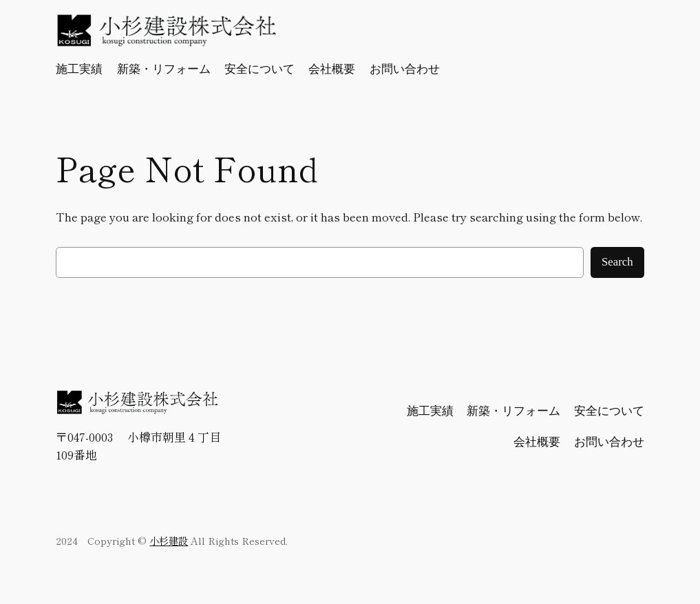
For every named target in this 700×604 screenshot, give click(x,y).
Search (617, 262)
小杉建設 (169, 540)
